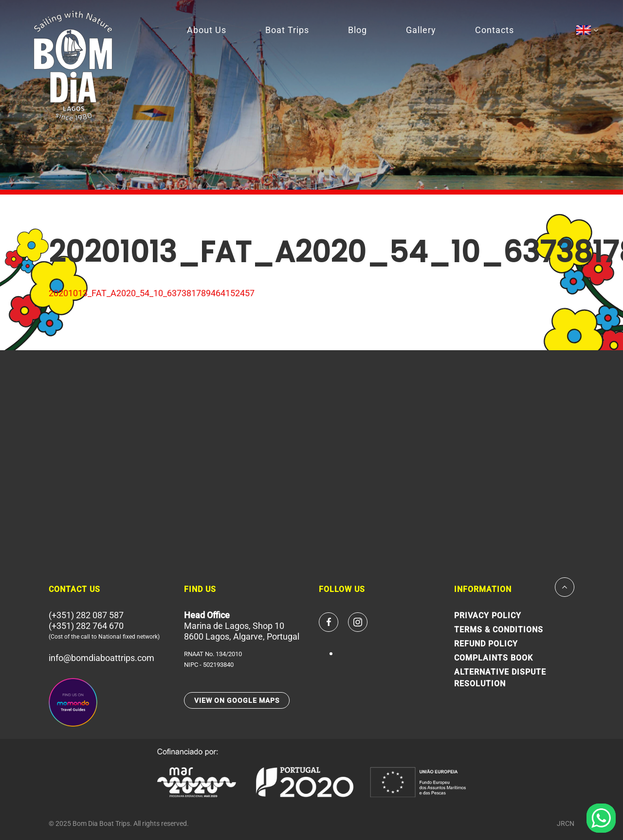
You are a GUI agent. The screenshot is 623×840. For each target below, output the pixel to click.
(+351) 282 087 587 (86, 615)
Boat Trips (287, 30)
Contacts (495, 30)
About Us (207, 30)
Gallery (421, 30)
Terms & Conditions (499, 630)
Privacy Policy (488, 616)
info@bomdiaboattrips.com (101, 658)
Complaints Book (494, 658)
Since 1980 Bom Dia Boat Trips (73, 66)
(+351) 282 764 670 (86, 626)
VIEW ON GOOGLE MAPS (237, 700)
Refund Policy (486, 644)
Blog (357, 30)
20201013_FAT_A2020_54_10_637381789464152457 (152, 293)
